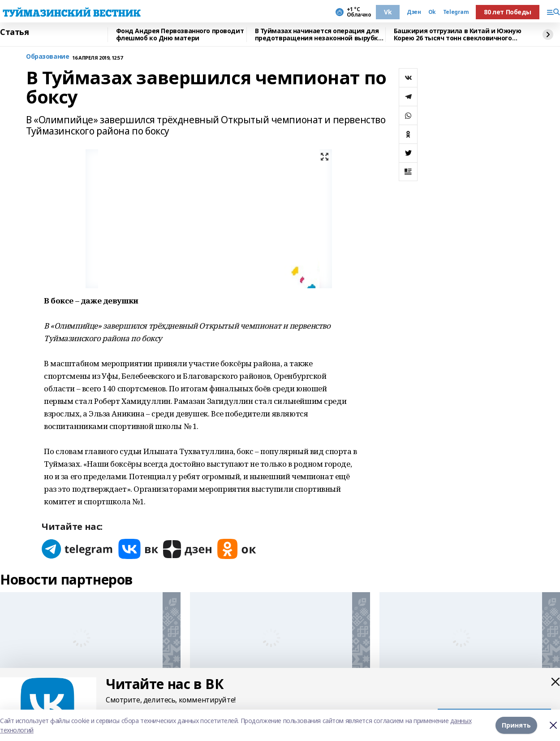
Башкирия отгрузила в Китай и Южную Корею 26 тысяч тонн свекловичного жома (458, 35)
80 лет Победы (508, 12)
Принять (516, 725)
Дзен (414, 12)
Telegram (456, 12)
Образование (47, 57)
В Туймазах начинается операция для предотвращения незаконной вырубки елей (319, 35)
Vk (388, 12)
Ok (432, 12)
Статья (14, 32)
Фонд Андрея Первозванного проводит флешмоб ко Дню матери (180, 35)
